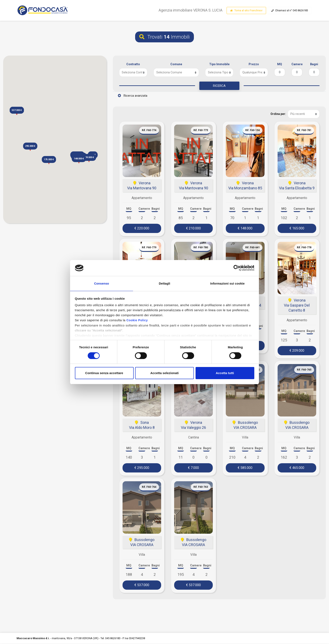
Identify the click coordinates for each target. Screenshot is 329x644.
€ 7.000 (193, 468)
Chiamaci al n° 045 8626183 (290, 11)
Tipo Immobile (219, 64)
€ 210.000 (193, 228)
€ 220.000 (142, 228)
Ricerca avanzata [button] (133, 96)
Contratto (133, 64)
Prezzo (254, 64)
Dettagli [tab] (164, 283)
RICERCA (219, 86)
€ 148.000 (245, 228)
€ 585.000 (245, 468)
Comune (176, 64)
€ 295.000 (142, 468)
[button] (79, 159)
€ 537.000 (142, 585)
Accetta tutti (225, 373)
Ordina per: (278, 114)
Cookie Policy (137, 321)
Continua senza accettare (104, 373)
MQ (280, 64)
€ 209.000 (297, 351)
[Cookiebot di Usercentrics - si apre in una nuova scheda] (236, 268)
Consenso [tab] (101, 283)
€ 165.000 (297, 228)
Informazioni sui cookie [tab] (228, 283)
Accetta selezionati (164, 373)
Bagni (314, 64)
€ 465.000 (297, 468)
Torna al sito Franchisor (246, 11)
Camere (297, 64)
